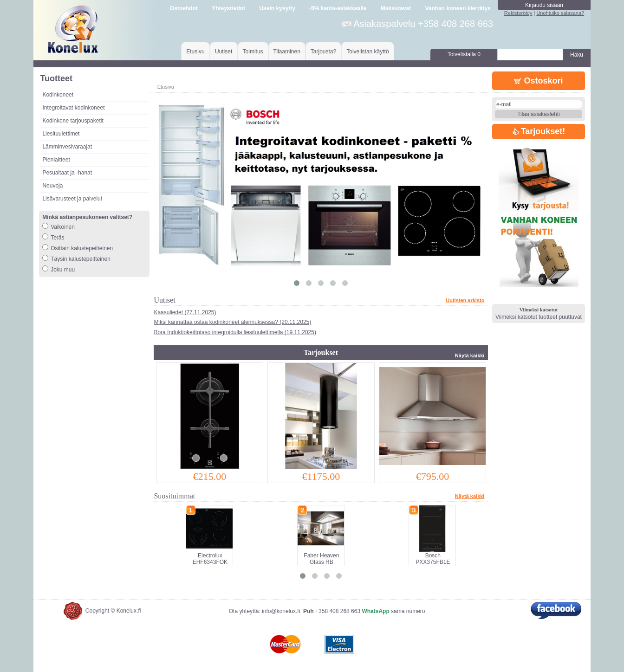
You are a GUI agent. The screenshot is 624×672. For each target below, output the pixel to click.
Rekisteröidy (518, 13)
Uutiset (224, 52)
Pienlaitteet (56, 160)
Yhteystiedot (228, 8)
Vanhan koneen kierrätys (458, 8)
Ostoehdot (184, 8)
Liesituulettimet (61, 134)
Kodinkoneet (58, 95)
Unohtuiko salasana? (560, 13)
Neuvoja (52, 186)
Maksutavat (396, 8)
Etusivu (195, 52)
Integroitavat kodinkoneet (73, 108)
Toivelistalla (464, 54)
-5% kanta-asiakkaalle (338, 8)
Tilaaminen (287, 52)
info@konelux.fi (281, 611)
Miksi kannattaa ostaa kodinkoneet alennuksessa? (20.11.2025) (232, 322)
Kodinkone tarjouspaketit (73, 121)
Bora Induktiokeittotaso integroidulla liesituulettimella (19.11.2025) (235, 332)
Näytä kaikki (470, 355)
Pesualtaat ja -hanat (67, 173)
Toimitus (253, 52)
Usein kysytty (277, 8)
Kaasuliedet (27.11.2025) (185, 312)
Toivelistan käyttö (367, 52)
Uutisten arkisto (465, 300)
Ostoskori (538, 81)
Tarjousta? (323, 52)
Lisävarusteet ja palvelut (72, 199)
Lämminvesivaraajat (67, 147)
